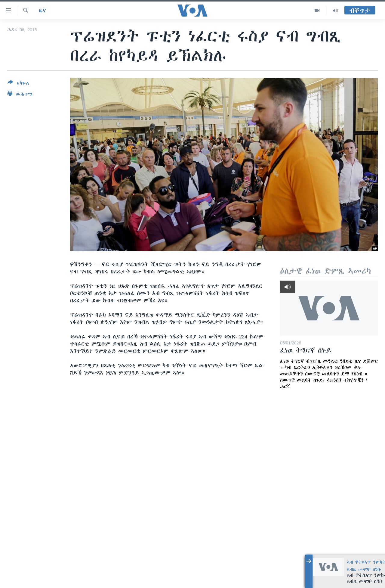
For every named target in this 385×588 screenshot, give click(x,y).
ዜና (43, 11)
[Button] (18, 84)
